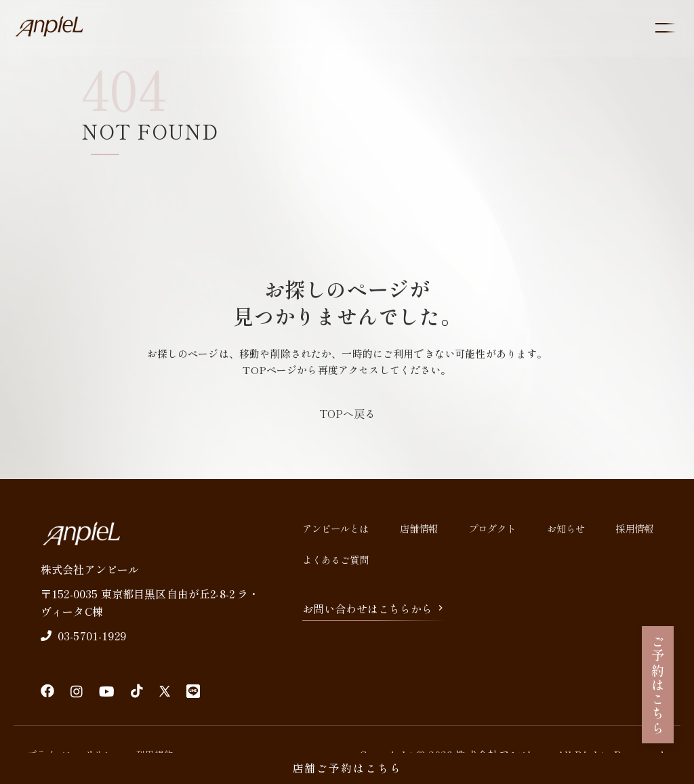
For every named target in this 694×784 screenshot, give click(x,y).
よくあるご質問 (335, 559)
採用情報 (634, 528)
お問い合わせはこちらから (374, 608)
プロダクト (492, 528)
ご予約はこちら (658, 685)
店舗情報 (419, 528)
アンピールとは (335, 528)
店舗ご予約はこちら (347, 768)
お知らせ (566, 528)
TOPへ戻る (347, 413)
